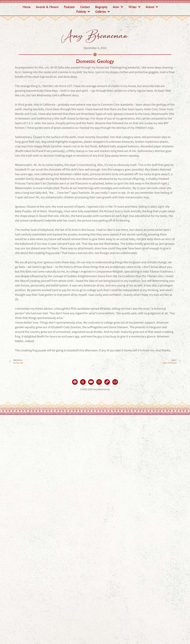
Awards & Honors (47, 7)
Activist (152, 7)
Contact (85, 7)
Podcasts (69, 7)
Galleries (102, 12)
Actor (118, 7)
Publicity (83, 12)
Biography (101, 7)
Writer (134, 7)
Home (27, 7)
